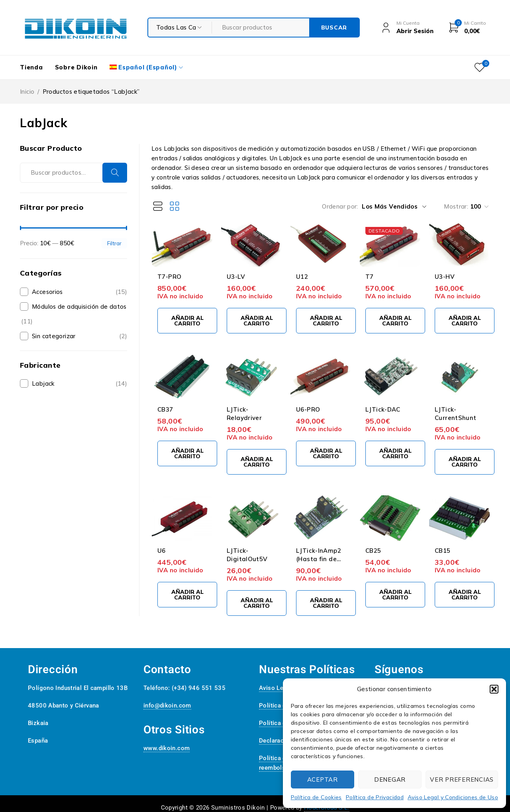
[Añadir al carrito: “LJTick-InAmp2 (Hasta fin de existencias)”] (326, 603)
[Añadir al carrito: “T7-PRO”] (187, 321)
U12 (302, 277)
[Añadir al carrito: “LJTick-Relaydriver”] (257, 462)
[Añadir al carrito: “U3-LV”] (257, 321)
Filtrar (114, 243)
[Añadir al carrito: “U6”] (187, 595)
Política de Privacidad (375, 797)
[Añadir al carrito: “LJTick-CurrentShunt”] (465, 462)
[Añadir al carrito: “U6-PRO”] (326, 453)
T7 (370, 277)
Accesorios (47, 292)
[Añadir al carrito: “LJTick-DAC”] (395, 453)
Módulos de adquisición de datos (79, 306)
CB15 (443, 551)
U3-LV (236, 277)
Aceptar (323, 779)
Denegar (390, 779)
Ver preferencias (462, 779)
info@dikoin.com (167, 706)
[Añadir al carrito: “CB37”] (187, 453)
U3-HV (445, 277)
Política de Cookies (316, 797)
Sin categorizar (54, 336)
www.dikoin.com (167, 748)
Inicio (27, 92)
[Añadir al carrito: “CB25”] (395, 595)
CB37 (165, 409)
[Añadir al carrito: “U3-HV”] (465, 321)
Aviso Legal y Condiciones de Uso (453, 797)
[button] (494, 689)
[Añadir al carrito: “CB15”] (465, 595)
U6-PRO (308, 409)
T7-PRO (169, 277)
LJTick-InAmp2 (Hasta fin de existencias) (319, 559)
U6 (162, 551)
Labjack (43, 383)
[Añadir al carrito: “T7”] (395, 321)
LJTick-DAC (383, 409)
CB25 (373, 551)
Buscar (115, 173)
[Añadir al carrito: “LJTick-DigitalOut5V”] (257, 603)
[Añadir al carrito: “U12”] (326, 321)
